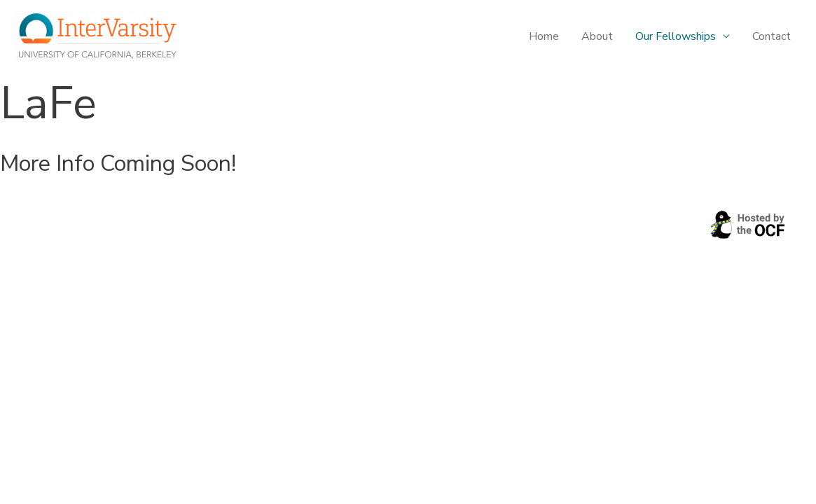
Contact (772, 36)
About (597, 36)
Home (544, 36)
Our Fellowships (676, 36)
